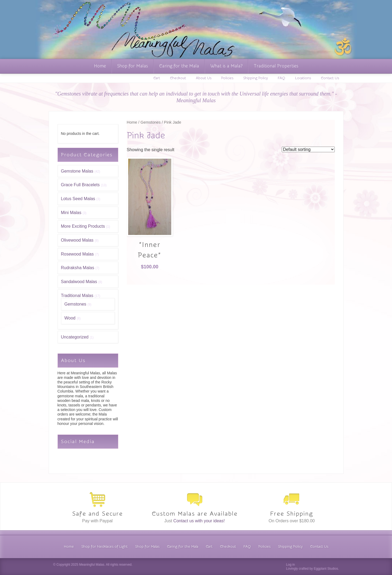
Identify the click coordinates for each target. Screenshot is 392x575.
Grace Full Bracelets (80, 185)
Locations (303, 78)
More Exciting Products (83, 226)
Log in (290, 565)
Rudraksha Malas (78, 268)
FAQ (281, 78)
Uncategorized (75, 337)
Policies (227, 78)
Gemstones (75, 304)
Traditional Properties (276, 66)
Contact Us (330, 78)
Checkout (178, 78)
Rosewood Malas (77, 254)
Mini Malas (71, 213)
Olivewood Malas (77, 240)
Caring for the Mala (179, 66)
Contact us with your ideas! (199, 521)
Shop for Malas (133, 66)
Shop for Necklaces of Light (104, 547)
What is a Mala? (226, 66)
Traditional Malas (77, 296)
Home (100, 66)
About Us (204, 78)
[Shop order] (308, 149)
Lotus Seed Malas (78, 199)
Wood (70, 318)
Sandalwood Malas (79, 282)
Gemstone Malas (77, 171)
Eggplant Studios (326, 569)
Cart (157, 78)
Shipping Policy (256, 78)
